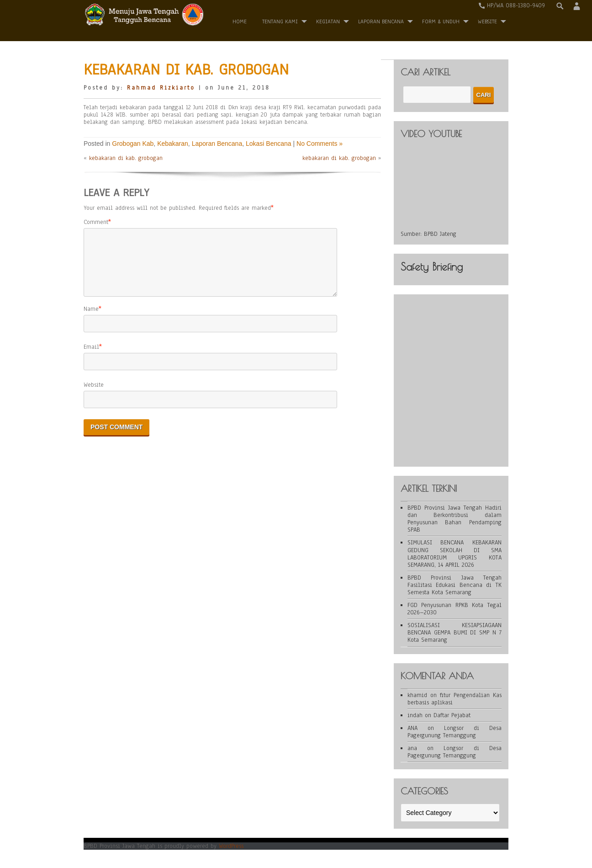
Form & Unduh (441, 21)
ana (412, 748)
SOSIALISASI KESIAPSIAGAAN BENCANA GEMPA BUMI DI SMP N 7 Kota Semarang (455, 633)
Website (94, 396)
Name (91, 320)
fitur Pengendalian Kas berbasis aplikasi (455, 699)
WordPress (231, 846)
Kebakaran (173, 144)
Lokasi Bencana (269, 144)
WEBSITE (487, 21)
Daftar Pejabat (452, 715)
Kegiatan (328, 21)
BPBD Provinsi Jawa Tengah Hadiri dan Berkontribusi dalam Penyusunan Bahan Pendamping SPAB (455, 519)
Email (91, 358)
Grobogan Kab (133, 144)
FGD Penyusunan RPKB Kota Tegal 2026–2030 (455, 609)
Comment (96, 222)
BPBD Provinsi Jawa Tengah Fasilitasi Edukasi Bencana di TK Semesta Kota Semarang (455, 585)
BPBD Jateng (440, 234)
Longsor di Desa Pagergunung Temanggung (455, 732)
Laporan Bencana (381, 21)
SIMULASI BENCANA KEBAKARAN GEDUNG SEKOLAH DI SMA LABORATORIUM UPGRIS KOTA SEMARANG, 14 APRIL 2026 (455, 554)
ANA (412, 728)
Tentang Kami (280, 21)
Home (240, 21)
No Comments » (320, 144)
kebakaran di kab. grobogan (126, 158)
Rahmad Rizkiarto (161, 88)
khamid (417, 695)
